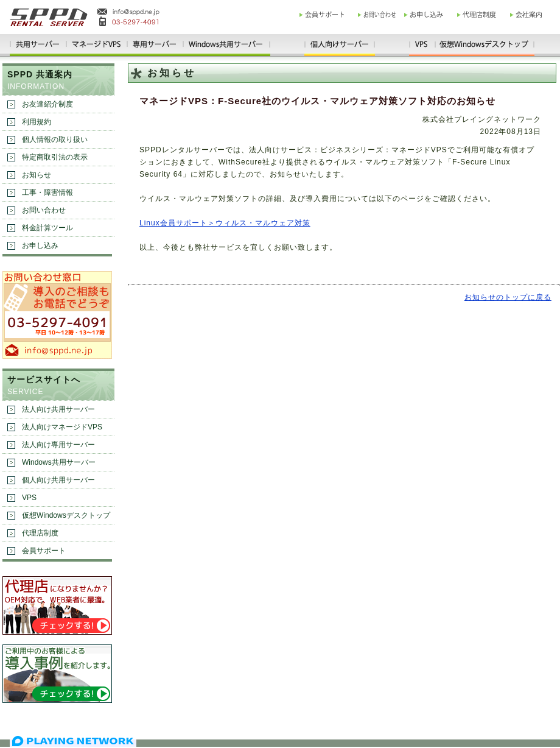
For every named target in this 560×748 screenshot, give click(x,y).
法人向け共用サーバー (58, 409)
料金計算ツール (47, 228)
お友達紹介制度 (47, 104)
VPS (29, 498)
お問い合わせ (44, 210)
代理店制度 (40, 533)
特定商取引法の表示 (55, 157)
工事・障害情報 (47, 192)
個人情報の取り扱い (55, 139)
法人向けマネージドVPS (62, 427)
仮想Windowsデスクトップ (66, 515)
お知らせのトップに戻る (508, 297)
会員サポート (44, 551)
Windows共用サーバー (59, 462)
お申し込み (40, 245)
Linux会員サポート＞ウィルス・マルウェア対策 (225, 223)
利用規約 (37, 122)
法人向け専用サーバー (58, 445)
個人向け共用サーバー (58, 480)
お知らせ (37, 175)
